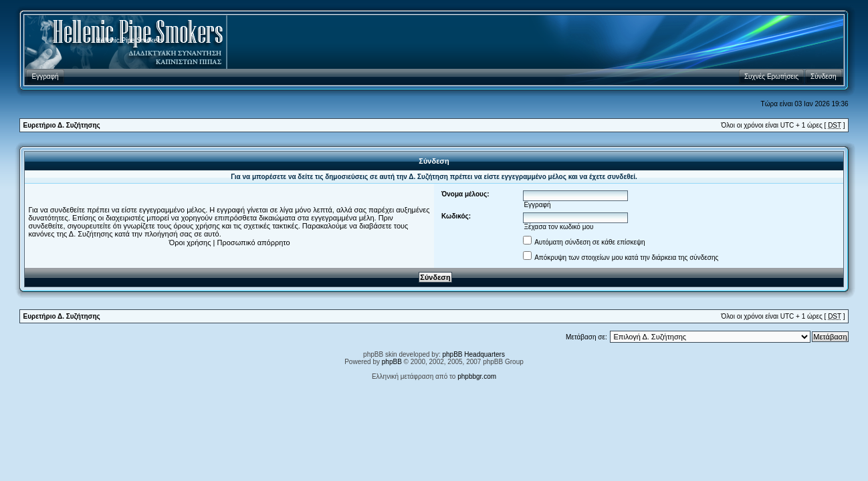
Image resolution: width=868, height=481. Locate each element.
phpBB (392, 362)
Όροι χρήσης (190, 243)
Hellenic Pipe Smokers (129, 40)
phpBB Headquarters (474, 354)
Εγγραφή (537, 205)
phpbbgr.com (477, 376)
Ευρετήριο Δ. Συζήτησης (61, 125)
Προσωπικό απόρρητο (254, 243)
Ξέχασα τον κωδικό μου (558, 227)
